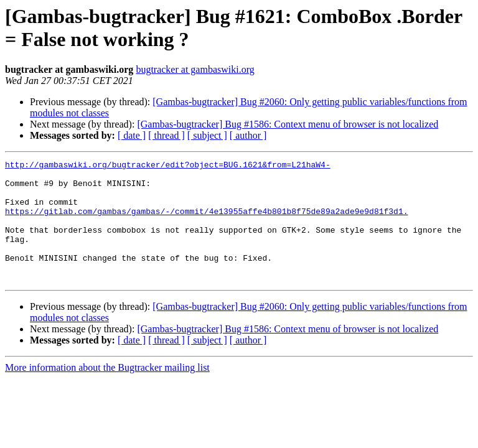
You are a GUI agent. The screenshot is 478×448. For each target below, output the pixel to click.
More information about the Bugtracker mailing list (107, 392)
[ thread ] (166, 135)
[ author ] (248, 135)
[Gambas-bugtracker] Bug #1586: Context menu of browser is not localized (288, 124)
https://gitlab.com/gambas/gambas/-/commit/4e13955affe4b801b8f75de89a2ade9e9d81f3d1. (206, 222)
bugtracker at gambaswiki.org (195, 69)
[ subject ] (207, 135)
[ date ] (132, 135)
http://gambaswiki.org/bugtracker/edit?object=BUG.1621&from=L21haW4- (168, 166)
